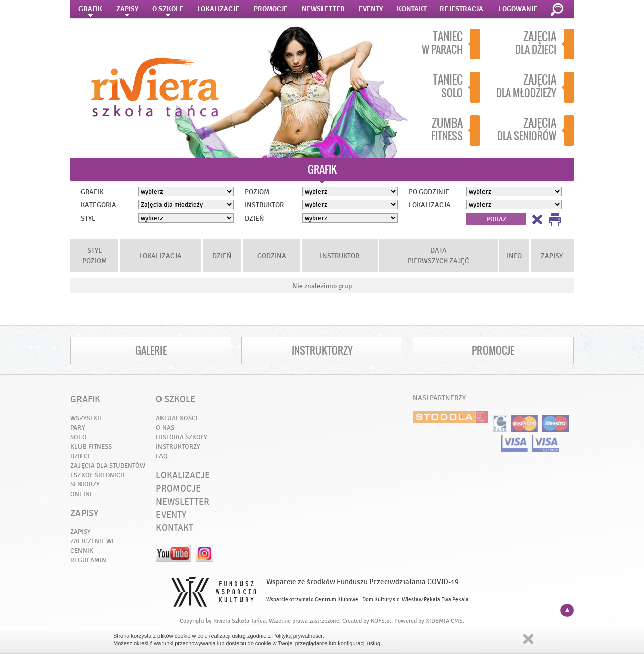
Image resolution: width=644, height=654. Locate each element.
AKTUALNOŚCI (177, 418)
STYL (88, 218)
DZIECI (80, 456)
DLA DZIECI (544, 44)
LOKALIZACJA (430, 205)
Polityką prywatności (297, 636)
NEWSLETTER (323, 9)
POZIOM (257, 192)
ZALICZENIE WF (93, 541)
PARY (78, 427)
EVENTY (371, 9)
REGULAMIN (88, 560)
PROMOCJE (271, 9)
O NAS (165, 427)
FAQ (162, 456)
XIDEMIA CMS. (445, 621)
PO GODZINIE (429, 192)
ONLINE (82, 494)
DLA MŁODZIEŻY (535, 87)
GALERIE (151, 350)
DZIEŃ (254, 218)
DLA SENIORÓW (535, 131)
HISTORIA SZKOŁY (182, 437)
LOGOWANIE (518, 9)
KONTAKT (412, 9)
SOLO (456, 87)
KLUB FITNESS (91, 446)
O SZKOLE (168, 12)
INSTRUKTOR (264, 205)
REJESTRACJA (462, 9)
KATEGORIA (98, 205)
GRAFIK (90, 12)
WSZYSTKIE (87, 418)
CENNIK (82, 551)
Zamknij (528, 639)
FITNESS (456, 131)
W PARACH (451, 44)
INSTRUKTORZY (322, 350)
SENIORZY (85, 484)
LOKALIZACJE (218, 9)
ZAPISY (127, 12)
